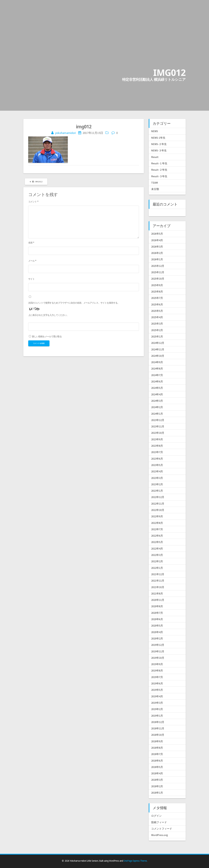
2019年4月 (157, 696)
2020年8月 (157, 606)
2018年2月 (157, 786)
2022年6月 (157, 536)
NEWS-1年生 (158, 138)
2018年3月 (157, 780)
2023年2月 (157, 484)
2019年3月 (157, 703)
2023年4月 (157, 471)
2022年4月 (157, 549)
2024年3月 (157, 401)
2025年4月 (157, 317)
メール (32, 261)
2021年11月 (158, 581)
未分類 (155, 189)
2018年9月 (157, 741)
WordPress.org (160, 835)
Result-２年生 (159, 170)
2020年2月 (157, 638)
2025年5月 (157, 311)
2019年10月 (158, 658)
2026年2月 (157, 253)
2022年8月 (157, 523)
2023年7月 (157, 452)
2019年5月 (157, 690)
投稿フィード (159, 822)
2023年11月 (158, 426)
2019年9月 (157, 664)
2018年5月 (157, 767)
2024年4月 (157, 394)
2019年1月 (157, 716)
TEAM (155, 183)
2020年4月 (157, 632)
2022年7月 (157, 529)
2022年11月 (158, 504)
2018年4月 (157, 773)
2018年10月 (158, 735)
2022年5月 (157, 542)
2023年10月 (158, 433)
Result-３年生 (159, 176)
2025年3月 (157, 324)
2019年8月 (157, 670)
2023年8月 (157, 446)
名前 (31, 243)
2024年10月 (158, 356)
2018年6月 (157, 761)
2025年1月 (157, 336)
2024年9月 (157, 362)
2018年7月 (157, 754)
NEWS (155, 131)
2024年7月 (157, 375)
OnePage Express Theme (135, 861)
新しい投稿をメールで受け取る (47, 336)
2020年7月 (157, 613)
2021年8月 (157, 593)
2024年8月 (157, 369)
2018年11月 (158, 728)
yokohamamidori (65, 133)
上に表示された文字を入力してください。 (48, 315)
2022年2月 (157, 561)
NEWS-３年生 (159, 150)
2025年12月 (158, 266)
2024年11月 (158, 349)
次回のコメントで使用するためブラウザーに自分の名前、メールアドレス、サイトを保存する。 (74, 303)
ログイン (156, 816)
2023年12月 (158, 420)
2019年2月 (157, 709)
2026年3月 (157, 247)
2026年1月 (157, 259)
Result (155, 157)
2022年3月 (157, 555)
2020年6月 (157, 619)
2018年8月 (157, 748)
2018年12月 (158, 722)
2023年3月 (157, 478)
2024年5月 (157, 388)
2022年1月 (157, 568)
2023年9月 (157, 439)
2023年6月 (157, 459)
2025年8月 (157, 292)
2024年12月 (158, 343)
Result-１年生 (159, 163)
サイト (31, 279)
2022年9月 (157, 516)
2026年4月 (157, 240)
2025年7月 (157, 298)
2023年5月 (157, 465)
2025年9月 (157, 285)
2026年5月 (157, 234)
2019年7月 (157, 677)
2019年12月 (158, 645)
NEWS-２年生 (159, 144)
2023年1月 (157, 491)
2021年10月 (158, 587)
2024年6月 (157, 381)
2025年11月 (158, 272)
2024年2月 (157, 407)
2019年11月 (158, 651)
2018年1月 (157, 793)
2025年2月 (157, 330)
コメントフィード (162, 829)
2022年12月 (158, 497)
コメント (33, 202)
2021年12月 (158, 574)
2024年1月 (157, 414)
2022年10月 (158, 510)
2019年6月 (157, 683)
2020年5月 (157, 626)
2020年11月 (158, 600)
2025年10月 (158, 279)
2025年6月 (157, 304)
